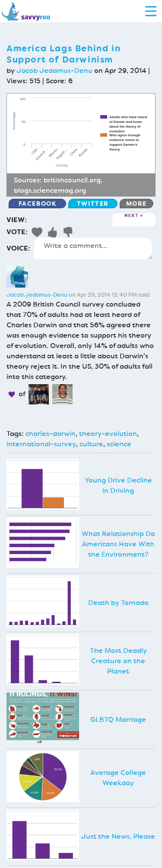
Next (131, 216)
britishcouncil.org (72, 180)
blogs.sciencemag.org (50, 190)
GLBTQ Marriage (118, 719)
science (119, 444)
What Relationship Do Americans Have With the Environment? (118, 544)
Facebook (38, 204)
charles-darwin (51, 434)
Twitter (93, 204)
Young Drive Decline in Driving (118, 485)
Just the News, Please (118, 836)
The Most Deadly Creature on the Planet (118, 661)
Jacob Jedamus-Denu (54, 71)
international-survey (41, 444)
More (137, 204)
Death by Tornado (118, 603)
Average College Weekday (118, 778)
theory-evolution (108, 434)
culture (91, 444)
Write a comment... (93, 248)
